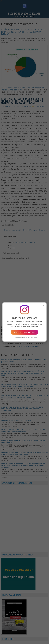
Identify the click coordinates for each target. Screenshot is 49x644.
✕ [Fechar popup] (43, 305)
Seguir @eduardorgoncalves (25, 332)
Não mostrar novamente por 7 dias (25, 338)
